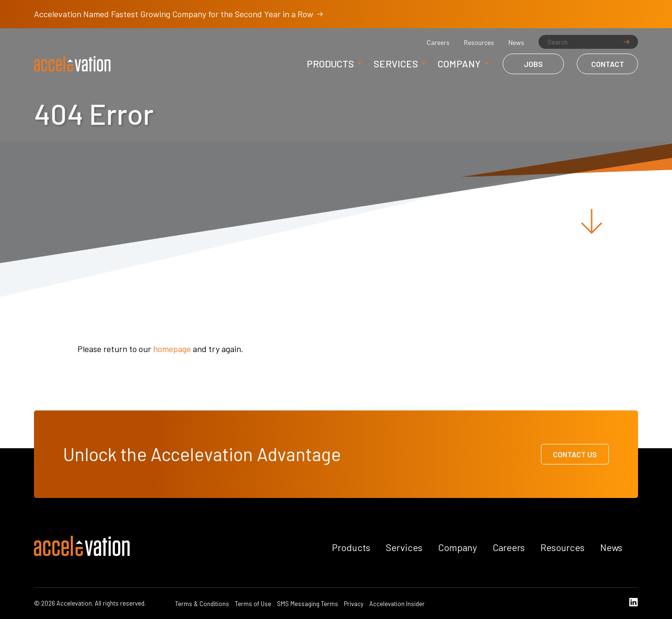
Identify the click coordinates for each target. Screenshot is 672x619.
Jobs (533, 64)
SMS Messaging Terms (308, 604)
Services (396, 64)
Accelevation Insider (397, 604)
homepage (172, 349)
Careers (438, 43)
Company (459, 64)
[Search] (588, 42)
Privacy (354, 604)
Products (330, 64)
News (516, 43)
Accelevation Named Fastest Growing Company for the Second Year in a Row (178, 14)
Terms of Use (253, 604)
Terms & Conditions (202, 604)
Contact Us (575, 454)
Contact (608, 64)
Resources (479, 43)
